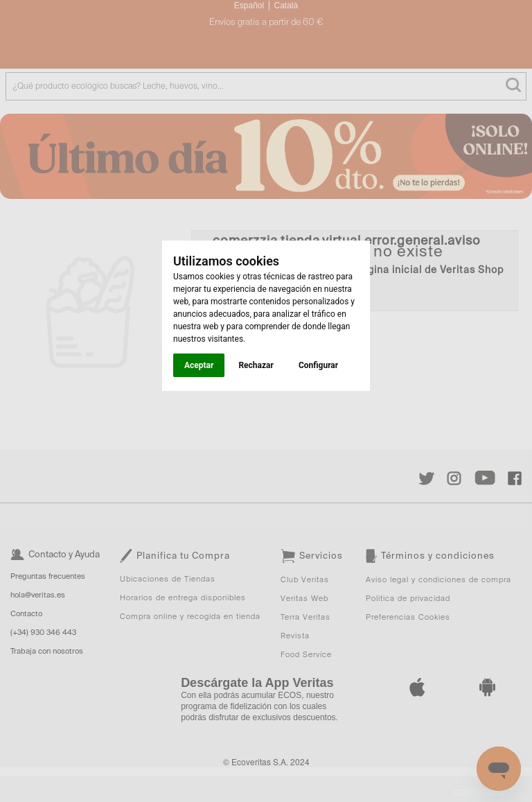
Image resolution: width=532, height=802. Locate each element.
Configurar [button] (318, 365)
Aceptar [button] (199, 365)
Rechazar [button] (256, 365)
